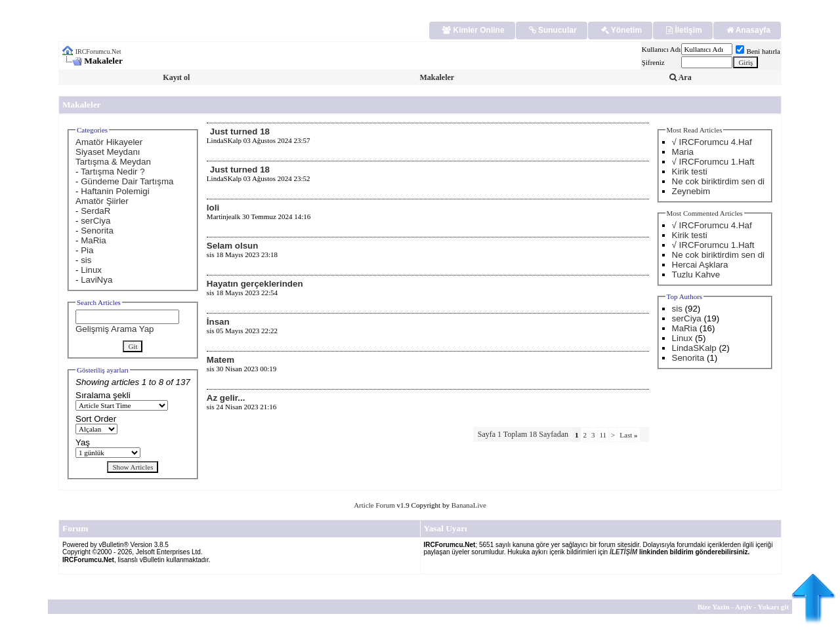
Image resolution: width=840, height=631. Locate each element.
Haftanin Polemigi (115, 191)
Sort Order (96, 419)
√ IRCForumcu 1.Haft (713, 162)
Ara (680, 77)
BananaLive (469, 505)
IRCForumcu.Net (98, 51)
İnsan (218, 322)
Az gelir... (226, 398)
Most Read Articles (695, 130)
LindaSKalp (694, 348)
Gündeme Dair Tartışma (127, 181)
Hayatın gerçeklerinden (255, 284)
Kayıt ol (176, 77)
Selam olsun (233, 246)
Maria (683, 152)
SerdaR (95, 211)
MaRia (94, 240)
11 (603, 435)
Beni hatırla (758, 51)
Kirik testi (690, 172)
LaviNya (96, 280)
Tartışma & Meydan (113, 162)
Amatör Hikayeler (109, 142)
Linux (91, 270)
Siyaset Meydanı (108, 152)
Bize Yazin (714, 607)
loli (213, 208)
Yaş (83, 442)
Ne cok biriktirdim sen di (718, 181)
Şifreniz (653, 62)
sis (86, 260)
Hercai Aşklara (700, 265)
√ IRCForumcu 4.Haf (712, 142)
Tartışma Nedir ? (113, 172)
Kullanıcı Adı (661, 49)
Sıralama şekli (103, 395)
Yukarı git (773, 607)
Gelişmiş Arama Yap (115, 329)
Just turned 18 (240, 132)
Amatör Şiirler (102, 201)
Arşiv (744, 607)
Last (628, 435)
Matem (220, 360)
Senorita (97, 231)
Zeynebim (691, 191)
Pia (87, 250)
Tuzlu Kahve (696, 275)
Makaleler (437, 77)
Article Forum (374, 505)
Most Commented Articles (705, 213)
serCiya (95, 221)
